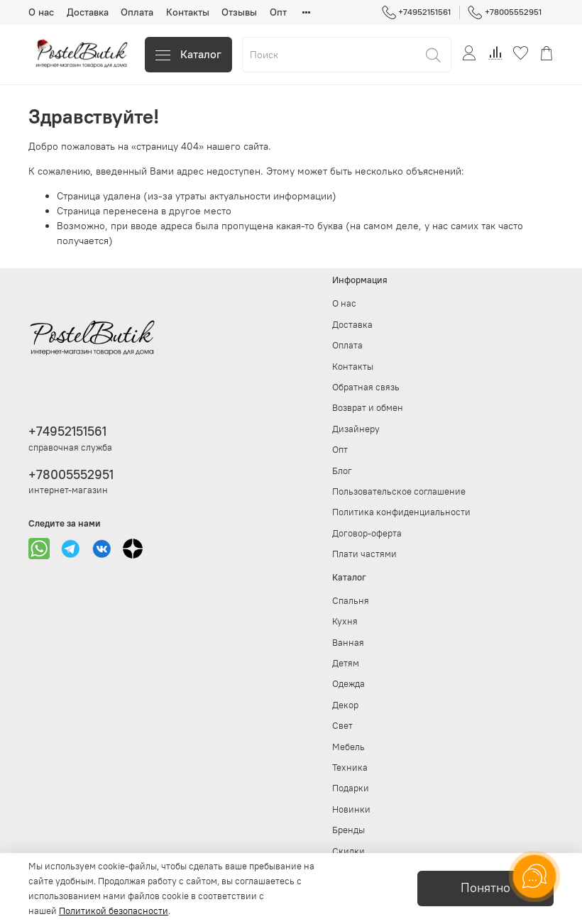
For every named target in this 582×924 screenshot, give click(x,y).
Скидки (348, 851)
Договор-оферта (367, 533)
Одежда (348, 684)
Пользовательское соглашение (399, 491)
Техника (350, 768)
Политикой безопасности (114, 911)
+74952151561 (417, 12)
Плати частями (364, 554)
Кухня (345, 621)
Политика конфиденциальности (401, 512)
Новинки (351, 809)
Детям (346, 663)
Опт (278, 12)
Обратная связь (366, 387)
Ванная (348, 643)
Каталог (188, 54)
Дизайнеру (356, 429)
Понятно (485, 888)
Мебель (348, 747)
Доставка (88, 12)
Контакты (188, 12)
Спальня (351, 601)
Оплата (137, 12)
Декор (345, 705)
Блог (342, 471)
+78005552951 (505, 12)
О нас (41, 12)
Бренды (348, 830)
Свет (342, 726)
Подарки (351, 788)
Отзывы (239, 12)
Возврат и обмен (368, 408)
